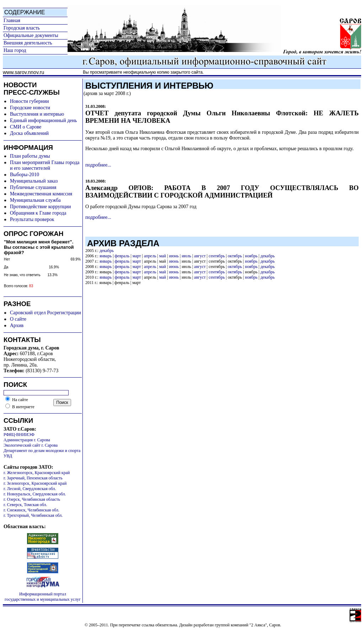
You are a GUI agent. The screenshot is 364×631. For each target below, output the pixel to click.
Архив (17, 325)
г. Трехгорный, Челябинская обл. (33, 515)
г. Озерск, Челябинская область (32, 499)
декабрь (107, 251)
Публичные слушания (33, 187)
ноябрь (251, 256)
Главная (12, 20)
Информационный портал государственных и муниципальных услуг (43, 597)
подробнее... (98, 165)
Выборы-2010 (25, 175)
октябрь (235, 256)
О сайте (18, 319)
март (137, 256)
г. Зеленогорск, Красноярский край (35, 483)
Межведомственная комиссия (41, 194)
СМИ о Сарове (26, 127)
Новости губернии (29, 101)
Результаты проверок (32, 219)
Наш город (15, 50)
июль (186, 256)
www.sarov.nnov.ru (23, 72)
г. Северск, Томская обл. (25, 505)
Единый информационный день (43, 120)
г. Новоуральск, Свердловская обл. (35, 494)
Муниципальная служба (35, 200)
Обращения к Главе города (38, 213)
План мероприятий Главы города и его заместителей (45, 165)
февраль (122, 256)
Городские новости (30, 108)
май (163, 256)
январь (106, 256)
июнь (174, 256)
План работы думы (30, 156)
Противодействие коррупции (41, 207)
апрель (150, 256)
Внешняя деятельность (28, 43)
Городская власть (22, 28)
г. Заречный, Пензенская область (33, 478)
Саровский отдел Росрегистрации (45, 313)
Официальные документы (31, 35)
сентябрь (217, 256)
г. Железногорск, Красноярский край (37, 473)
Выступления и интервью (37, 114)
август (200, 256)
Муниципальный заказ (34, 181)
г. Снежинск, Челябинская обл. (31, 510)
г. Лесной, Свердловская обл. (30, 489)
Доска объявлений (29, 133)
